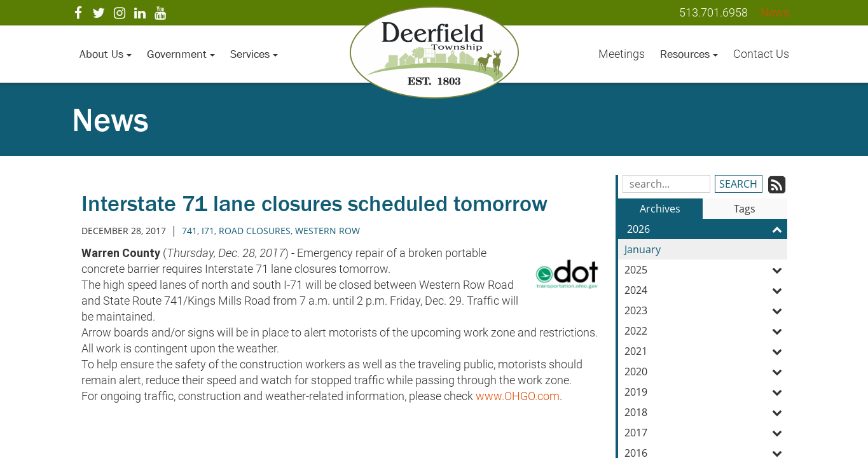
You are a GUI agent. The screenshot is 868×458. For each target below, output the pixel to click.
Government (181, 54)
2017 (706, 433)
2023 (706, 310)
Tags (745, 209)
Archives (660, 209)
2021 (706, 351)
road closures (255, 231)
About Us (106, 54)
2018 (706, 412)
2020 (706, 371)
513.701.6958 (713, 12)
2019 (706, 392)
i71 (208, 231)
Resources (689, 54)
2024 (706, 290)
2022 (706, 331)
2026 (707, 229)
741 (189, 231)
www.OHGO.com (518, 396)
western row (327, 231)
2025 (706, 270)
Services (254, 54)
